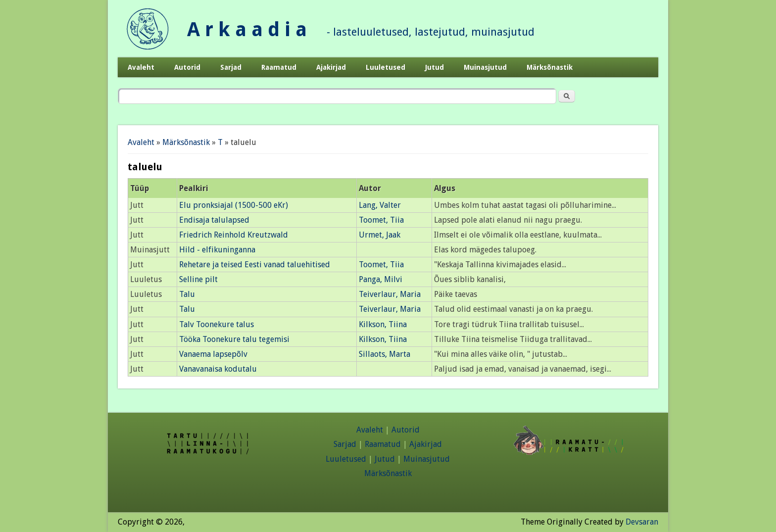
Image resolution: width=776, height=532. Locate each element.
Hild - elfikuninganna (217, 250)
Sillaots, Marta (385, 354)
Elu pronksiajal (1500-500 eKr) (234, 205)
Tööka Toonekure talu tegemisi (234, 339)
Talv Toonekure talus (217, 324)
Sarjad (231, 67)
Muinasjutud (485, 67)
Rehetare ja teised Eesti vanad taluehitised (255, 265)
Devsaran (642, 522)
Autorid (187, 67)
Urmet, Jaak (380, 235)
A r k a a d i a (247, 29)
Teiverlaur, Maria (390, 294)
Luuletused (386, 67)
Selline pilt (198, 279)
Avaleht (141, 67)
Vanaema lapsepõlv (213, 354)
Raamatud (279, 67)
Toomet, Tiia (381, 220)
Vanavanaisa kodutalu (218, 369)
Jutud (435, 67)
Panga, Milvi (381, 279)
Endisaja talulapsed (214, 220)
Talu (187, 294)
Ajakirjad (331, 67)
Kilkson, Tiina (383, 324)
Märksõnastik (550, 67)
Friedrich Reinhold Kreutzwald (234, 235)
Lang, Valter (380, 205)
